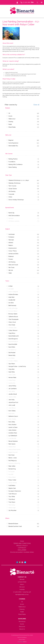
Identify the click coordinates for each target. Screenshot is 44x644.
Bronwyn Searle (13, 314)
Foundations (12, 162)
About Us (22, 629)
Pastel (10, 124)
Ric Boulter (12, 472)
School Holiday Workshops (16, 200)
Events (22, 624)
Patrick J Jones (13, 458)
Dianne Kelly (12, 355)
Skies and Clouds (13, 265)
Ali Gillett (11, 289)
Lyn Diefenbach (13, 436)
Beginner (11, 140)
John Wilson (12, 408)
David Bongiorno (13, 339)
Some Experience (13, 143)
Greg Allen (11, 369)
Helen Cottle (12, 375)
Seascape (11, 240)
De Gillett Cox (12, 350)
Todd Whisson (13, 494)
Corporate (11, 194)
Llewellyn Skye (13, 433)
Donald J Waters (13, 361)
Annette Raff (12, 300)
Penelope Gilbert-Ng (14, 463)
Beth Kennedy (12, 306)
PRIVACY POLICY (22, 546)
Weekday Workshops (14, 183)
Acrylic (10, 116)
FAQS (22, 541)
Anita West (11, 297)
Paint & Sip (11, 213)
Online (10, 197)
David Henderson (13, 342)
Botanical (11, 256)
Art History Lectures (14, 221)
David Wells (12, 347)
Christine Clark (12, 328)
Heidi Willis (12, 372)
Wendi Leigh (12, 508)
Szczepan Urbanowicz (15, 491)
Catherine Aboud (13, 317)
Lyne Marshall (12, 438)
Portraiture (11, 237)
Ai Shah (11, 286)
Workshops (22, 622)
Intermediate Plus (13, 146)
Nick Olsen (11, 455)
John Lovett (12, 405)
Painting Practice (13, 159)
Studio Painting (13, 167)
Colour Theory (13, 251)
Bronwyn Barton (13, 311)
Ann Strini (11, 303)
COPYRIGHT (22, 548)
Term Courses (12, 186)
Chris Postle (12, 325)
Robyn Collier (12, 480)
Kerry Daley (12, 422)
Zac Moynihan (12, 510)
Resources (22, 627)
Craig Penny (12, 333)
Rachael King (12, 469)
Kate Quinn (11, 414)
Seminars (11, 218)
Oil (9, 113)
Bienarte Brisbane (13, 524)
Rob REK (11, 474)
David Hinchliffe (13, 344)
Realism (11, 245)
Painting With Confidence (15, 164)
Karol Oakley (12, 411)
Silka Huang (12, 505)
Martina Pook (12, 447)
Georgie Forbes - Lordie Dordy (17, 366)
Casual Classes (13, 189)
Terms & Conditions (22, 637)
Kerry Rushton (12, 425)
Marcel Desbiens (13, 441)
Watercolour (12, 119)
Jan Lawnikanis (13, 389)
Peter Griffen (12, 466)
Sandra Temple (13, 483)
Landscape (12, 234)
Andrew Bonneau (13, 294)
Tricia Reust (12, 499)
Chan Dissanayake (13, 319)
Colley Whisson (13, 330)
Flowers (11, 259)
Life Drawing (12, 191)
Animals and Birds (13, 254)
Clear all (36, 105)
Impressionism (13, 248)
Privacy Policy (22, 640)
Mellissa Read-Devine (14, 449)
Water (10, 273)
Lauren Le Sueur (13, 427)
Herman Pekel (12, 378)
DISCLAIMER (22, 550)
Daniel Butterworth (14, 336)
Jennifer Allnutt (13, 394)
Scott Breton (12, 485)
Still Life (11, 270)
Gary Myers (12, 364)
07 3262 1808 (27, 2)
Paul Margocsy (13, 461)
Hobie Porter (12, 380)
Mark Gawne (12, 444)
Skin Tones (11, 268)
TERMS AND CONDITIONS (22, 543)
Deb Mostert (12, 353)
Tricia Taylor (12, 502)
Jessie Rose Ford (13, 402)
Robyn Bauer (12, 477)
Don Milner (12, 358)
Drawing (11, 122)
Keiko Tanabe (12, 419)
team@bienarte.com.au (22, 594)
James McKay (12, 386)
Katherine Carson (13, 416)
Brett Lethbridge (13, 308)
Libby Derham (12, 430)
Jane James (12, 391)
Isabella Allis (12, 383)
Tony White (12, 497)
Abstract (11, 243)
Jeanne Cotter (12, 397)
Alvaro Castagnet (13, 292)
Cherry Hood (12, 322)
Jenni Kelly (12, 400)
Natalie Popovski (13, 452)
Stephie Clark (12, 488)
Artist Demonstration (14, 216)
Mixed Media (12, 127)
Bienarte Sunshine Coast (15, 526)
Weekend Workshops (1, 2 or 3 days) (19, 180)
